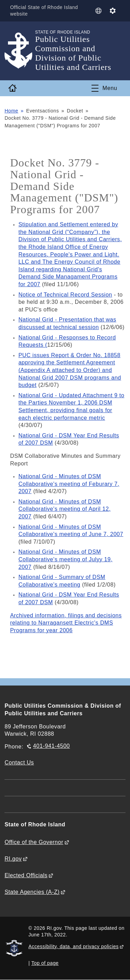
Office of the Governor (34, 842)
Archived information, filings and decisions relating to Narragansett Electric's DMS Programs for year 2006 (66, 623)
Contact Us (19, 763)
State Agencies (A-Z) (32, 892)
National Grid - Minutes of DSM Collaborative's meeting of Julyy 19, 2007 (65, 559)
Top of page (45, 963)
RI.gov (13, 859)
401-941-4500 (51, 746)
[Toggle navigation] (104, 88)
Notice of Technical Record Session (65, 295)
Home (11, 111)
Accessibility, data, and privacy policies (73, 946)
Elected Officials (26, 875)
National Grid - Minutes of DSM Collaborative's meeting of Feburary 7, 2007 (69, 484)
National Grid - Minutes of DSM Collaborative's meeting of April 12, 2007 (64, 509)
